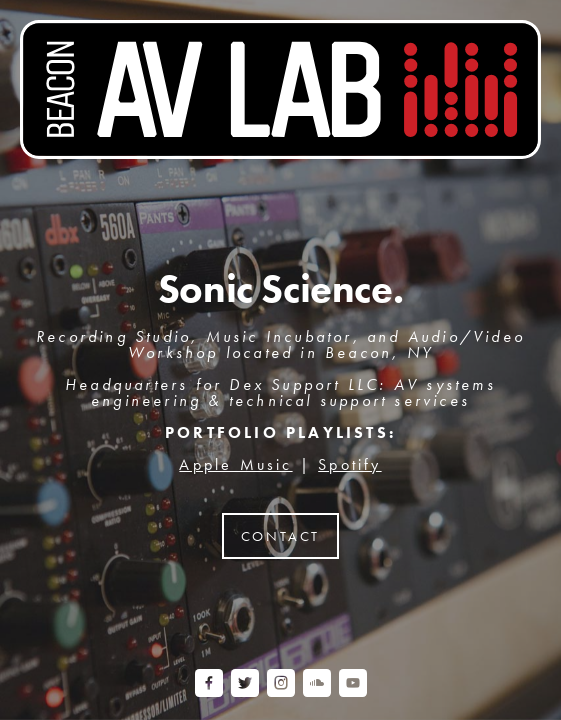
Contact (281, 536)
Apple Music (235, 464)
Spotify (349, 464)
